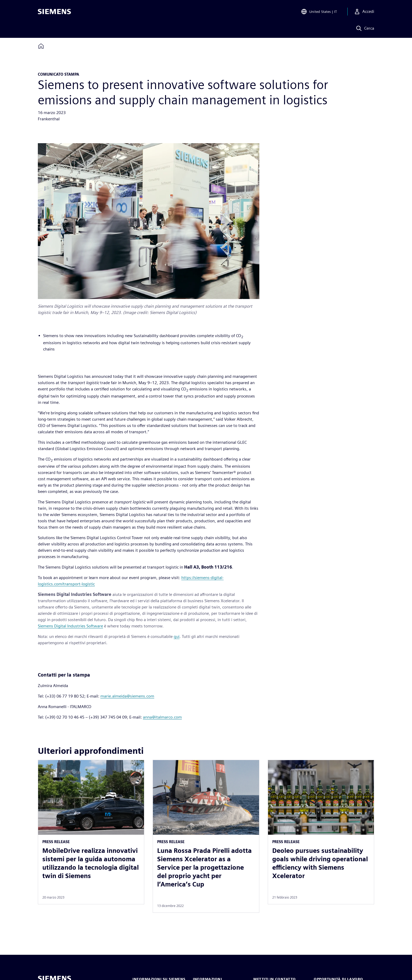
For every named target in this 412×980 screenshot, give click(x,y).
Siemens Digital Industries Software (70, 626)
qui (177, 636)
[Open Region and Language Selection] (319, 12)
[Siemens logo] (54, 12)
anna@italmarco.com (162, 717)
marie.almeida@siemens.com (127, 696)
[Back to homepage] (41, 46)
